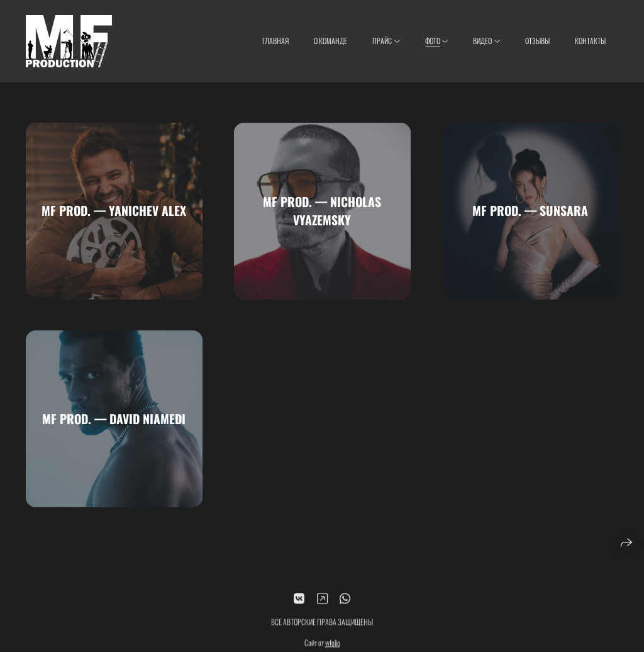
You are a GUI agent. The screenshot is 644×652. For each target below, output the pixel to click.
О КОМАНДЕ (330, 41)
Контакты (590, 41)
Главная (275, 41)
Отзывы (537, 41)
